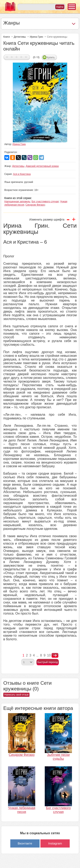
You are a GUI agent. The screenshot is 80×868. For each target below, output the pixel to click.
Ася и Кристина (22, 174)
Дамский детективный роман (42, 166)
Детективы (20, 37)
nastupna (55, 655)
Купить (51, 57)
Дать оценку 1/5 (7, 57)
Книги (6, 37)
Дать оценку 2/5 (12, 57)
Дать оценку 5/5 (26, 57)
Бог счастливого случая (45, 202)
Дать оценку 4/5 (21, 57)
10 (49, 655)
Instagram (55, 843)
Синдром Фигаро (35, 205)
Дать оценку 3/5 (17, 57)
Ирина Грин (36, 37)
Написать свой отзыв (16, 695)
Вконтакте (25, 843)
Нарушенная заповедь (17, 202)
